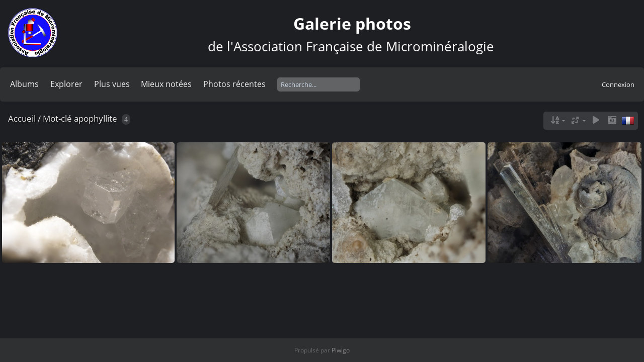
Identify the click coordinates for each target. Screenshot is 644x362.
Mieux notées (166, 84)
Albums (24, 84)
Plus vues (112, 84)
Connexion (618, 84)
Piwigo (341, 350)
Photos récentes (234, 84)
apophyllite (96, 118)
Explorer (66, 84)
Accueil (22, 118)
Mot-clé (57, 118)
